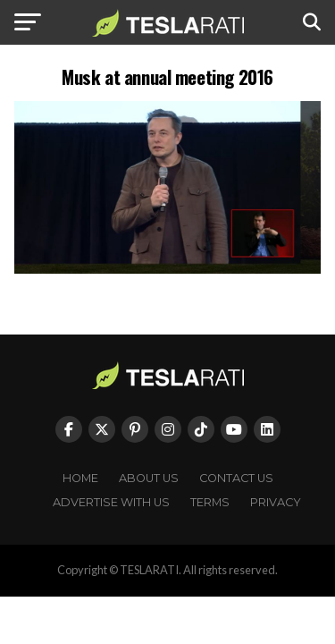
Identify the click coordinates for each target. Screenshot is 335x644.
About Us (149, 478)
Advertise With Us (111, 502)
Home (80, 478)
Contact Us (236, 478)
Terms (210, 502)
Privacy (276, 502)
